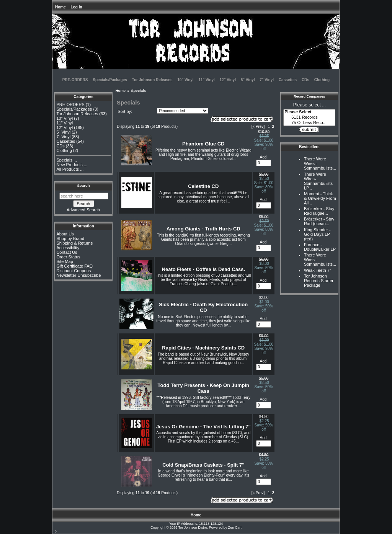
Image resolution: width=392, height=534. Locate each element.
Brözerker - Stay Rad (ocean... (319, 221)
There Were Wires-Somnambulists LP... (318, 181)
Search (84, 185)
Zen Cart (235, 527)
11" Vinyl (206, 80)
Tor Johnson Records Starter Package (319, 281)
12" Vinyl (228, 80)
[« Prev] (258, 127)
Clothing (322, 80)
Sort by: (125, 111)
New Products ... (72, 165)
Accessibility (68, 248)
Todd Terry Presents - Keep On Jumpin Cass (203, 388)
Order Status (68, 257)
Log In (77, 7)
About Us (65, 234)
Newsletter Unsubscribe (78, 275)
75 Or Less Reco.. (309, 123)
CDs (305, 80)
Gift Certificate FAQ (74, 266)
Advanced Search (83, 210)
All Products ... (70, 169)
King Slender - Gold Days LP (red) (317, 234)
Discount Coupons (73, 271)
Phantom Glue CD (203, 144)
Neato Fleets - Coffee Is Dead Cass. (203, 269)
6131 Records (309, 118)
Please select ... (310, 105)
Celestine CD (203, 186)
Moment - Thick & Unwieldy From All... (320, 198)
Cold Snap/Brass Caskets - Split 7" (203, 465)
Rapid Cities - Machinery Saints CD (203, 348)
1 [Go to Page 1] (269, 127)
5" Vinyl (248, 80)
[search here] (84, 196)
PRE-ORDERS (75, 80)
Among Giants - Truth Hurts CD (203, 229)
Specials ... (67, 160)
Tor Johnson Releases (152, 80)
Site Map (65, 261)
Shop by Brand (70, 238)
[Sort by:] (183, 111)
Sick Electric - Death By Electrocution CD (203, 307)
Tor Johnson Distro (193, 527)
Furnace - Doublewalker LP (320, 247)
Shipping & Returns (74, 243)
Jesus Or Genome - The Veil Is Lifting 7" (203, 427)
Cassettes (288, 80)
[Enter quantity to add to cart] (264, 163)
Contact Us (67, 252)
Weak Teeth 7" (318, 270)
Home (60, 7)
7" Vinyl (267, 80)
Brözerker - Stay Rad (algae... (319, 211)
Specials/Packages (110, 80)
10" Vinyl (185, 80)
